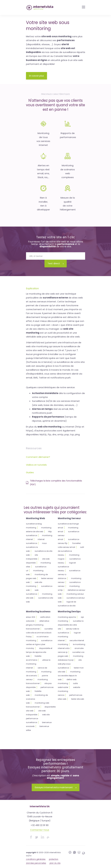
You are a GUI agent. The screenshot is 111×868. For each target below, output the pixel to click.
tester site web (78, 699)
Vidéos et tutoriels (36, 465)
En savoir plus (36, 76)
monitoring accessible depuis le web (69, 676)
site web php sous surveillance (70, 664)
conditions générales (36, 859)
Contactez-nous (40, 830)
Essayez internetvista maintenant (56, 787)
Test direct (56, 263)
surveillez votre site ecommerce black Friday (39, 633)
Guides (30, 472)
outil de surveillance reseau (71, 551)
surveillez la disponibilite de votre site (71, 625)
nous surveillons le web (36, 547)
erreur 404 (31, 617)
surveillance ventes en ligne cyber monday (39, 644)
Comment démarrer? (38, 457)
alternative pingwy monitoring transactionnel (38, 625)
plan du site (55, 863)
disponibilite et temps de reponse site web (39, 652)
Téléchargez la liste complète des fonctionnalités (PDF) (54, 483)
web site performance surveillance (38, 718)
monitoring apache (67, 617)
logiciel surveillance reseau (67, 567)
